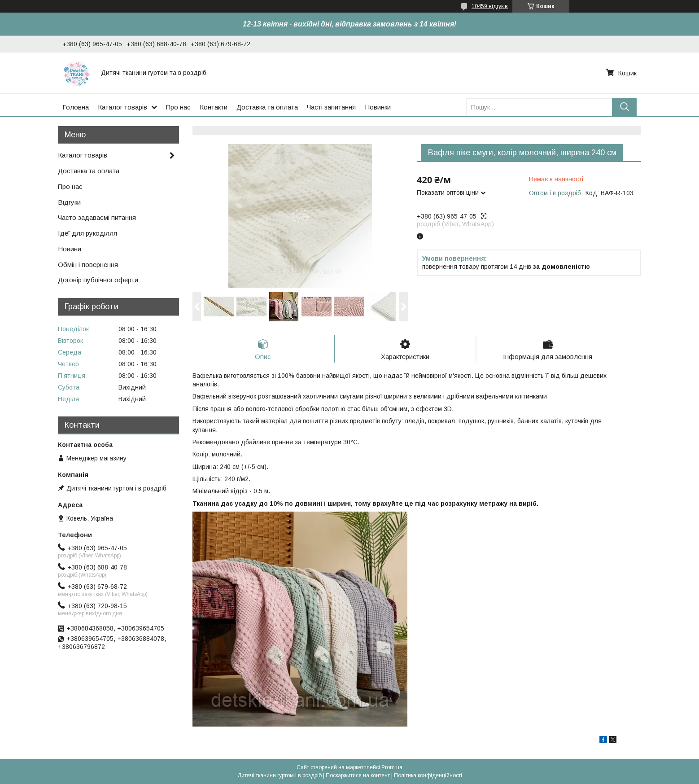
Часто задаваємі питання (97, 217)
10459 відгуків (490, 6)
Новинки (378, 107)
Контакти (214, 107)
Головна (76, 107)
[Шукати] (624, 107)
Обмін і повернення (88, 265)
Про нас (178, 107)
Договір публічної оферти (98, 280)
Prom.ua (392, 767)
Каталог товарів (122, 107)
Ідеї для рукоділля (87, 233)
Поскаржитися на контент (358, 775)
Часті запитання (331, 107)
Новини (70, 249)
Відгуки (69, 202)
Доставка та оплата (267, 107)
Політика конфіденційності (428, 775)
